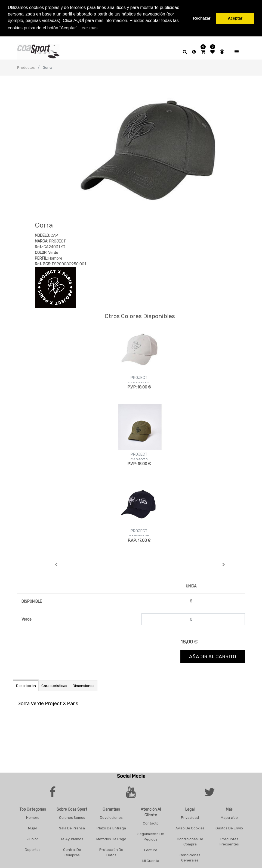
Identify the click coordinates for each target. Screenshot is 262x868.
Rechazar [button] (202, 18)
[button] (56, 564)
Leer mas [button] (89, 28)
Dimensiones (84, 685)
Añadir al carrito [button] (213, 656)
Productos (26, 67)
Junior (33, 839)
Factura (151, 850)
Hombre (33, 817)
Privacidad (190, 817)
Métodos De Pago (111, 839)
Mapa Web (229, 817)
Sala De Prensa (72, 828)
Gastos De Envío (229, 828)
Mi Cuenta (151, 861)
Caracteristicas (54, 685)
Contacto (151, 823)
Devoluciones (111, 817)
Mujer (33, 828)
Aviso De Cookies (190, 828)
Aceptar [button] (235, 18)
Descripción (26, 685)
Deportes (33, 849)
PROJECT (139, 377)
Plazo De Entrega (111, 828)
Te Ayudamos (72, 839)
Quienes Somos (72, 817)
